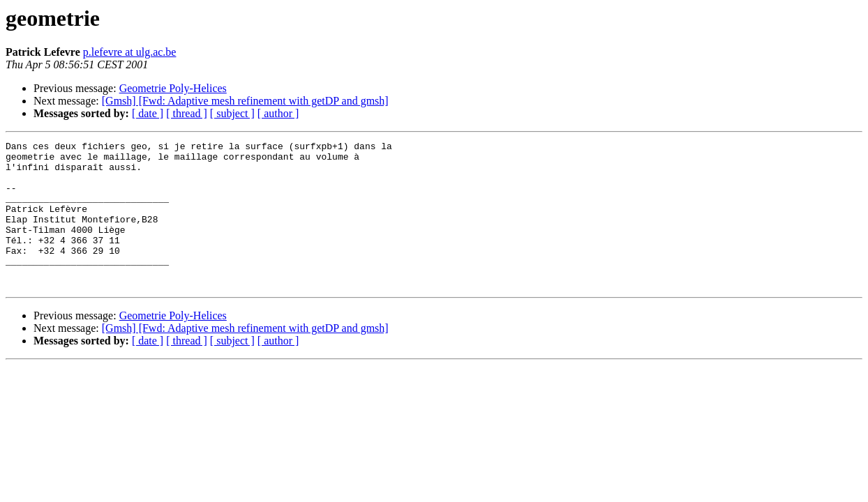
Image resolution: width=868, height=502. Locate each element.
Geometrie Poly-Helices (173, 88)
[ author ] (278, 113)
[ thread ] (187, 113)
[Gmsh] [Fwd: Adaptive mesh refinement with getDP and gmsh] (245, 101)
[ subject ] (232, 113)
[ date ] (148, 113)
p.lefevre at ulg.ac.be (130, 52)
